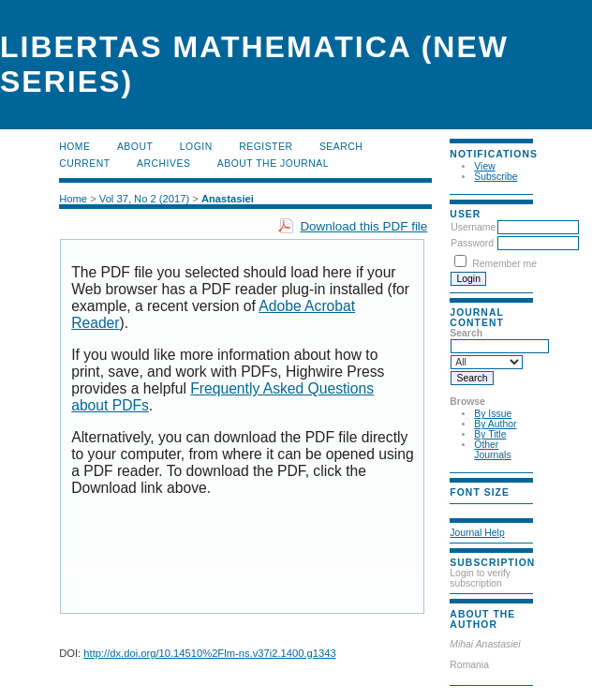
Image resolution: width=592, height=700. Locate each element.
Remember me (504, 264)
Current (84, 164)
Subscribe (496, 177)
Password (472, 243)
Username (473, 227)
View (484, 166)
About (135, 147)
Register (266, 147)
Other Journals (492, 450)
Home (74, 147)
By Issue (493, 414)
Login (196, 147)
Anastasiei (228, 199)
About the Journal (273, 164)
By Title (490, 434)
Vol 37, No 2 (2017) (144, 199)
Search (341, 147)
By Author (495, 424)
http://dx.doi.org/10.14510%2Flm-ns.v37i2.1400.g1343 (209, 653)
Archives (163, 164)
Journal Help (477, 533)
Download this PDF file (363, 226)
